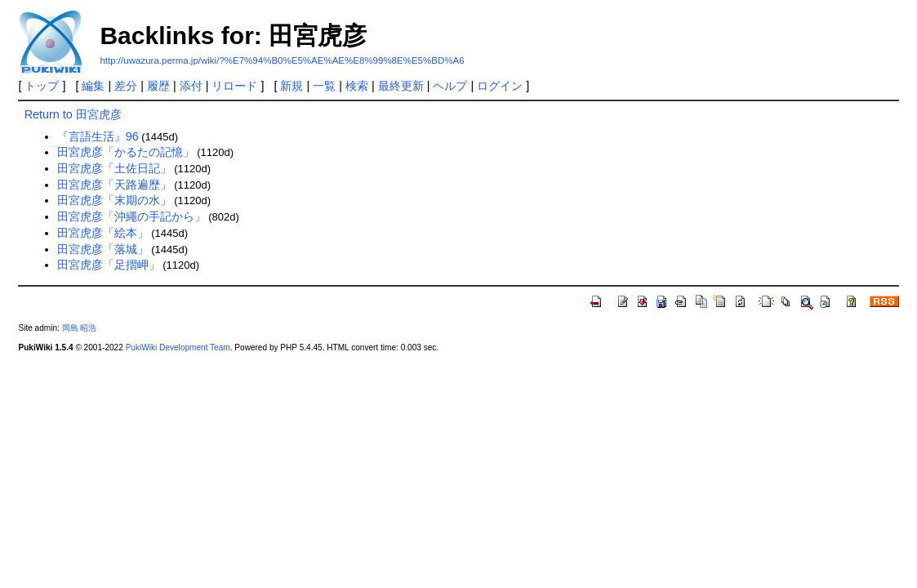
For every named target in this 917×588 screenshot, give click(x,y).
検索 (357, 86)
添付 (191, 86)
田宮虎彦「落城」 (103, 249)
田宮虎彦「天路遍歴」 (114, 185)
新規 (292, 86)
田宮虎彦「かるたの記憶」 (126, 152)
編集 (93, 86)
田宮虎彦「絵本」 (103, 233)
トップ (42, 86)
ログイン (500, 86)
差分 (126, 86)
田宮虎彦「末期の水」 (114, 200)
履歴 (158, 86)
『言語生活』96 (98, 136)
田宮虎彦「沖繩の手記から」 (131, 216)
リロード (234, 86)
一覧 (324, 86)
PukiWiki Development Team (178, 347)
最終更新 (401, 86)
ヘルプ (450, 86)
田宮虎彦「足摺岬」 (109, 265)
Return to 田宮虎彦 (73, 114)
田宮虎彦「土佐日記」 (114, 168)
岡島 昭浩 (80, 328)
